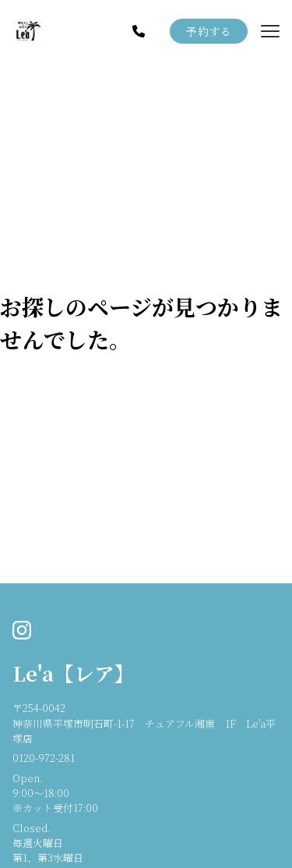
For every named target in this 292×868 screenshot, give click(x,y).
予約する (209, 31)
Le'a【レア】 (74, 673)
